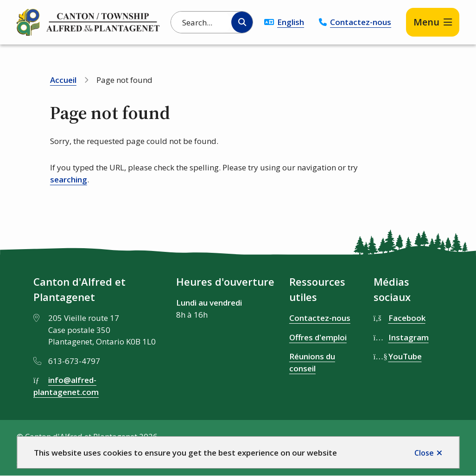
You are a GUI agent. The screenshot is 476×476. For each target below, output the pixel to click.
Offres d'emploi (318, 337)
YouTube (405, 356)
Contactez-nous (361, 22)
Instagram (409, 337)
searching (69, 179)
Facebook (407, 318)
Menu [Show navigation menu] (426, 22)
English (291, 22)
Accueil (63, 80)
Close (424, 453)
